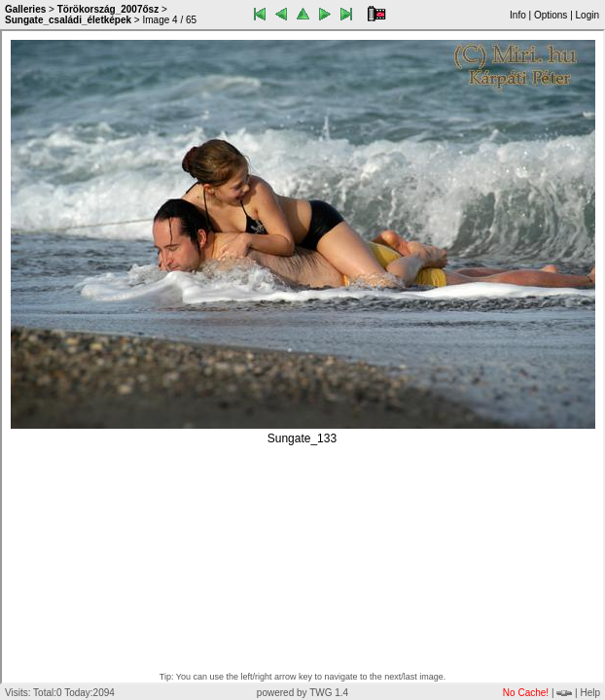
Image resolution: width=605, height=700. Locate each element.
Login (587, 15)
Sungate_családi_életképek (68, 20)
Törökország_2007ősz (108, 9)
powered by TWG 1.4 (302, 693)
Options (551, 15)
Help (590, 693)
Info (518, 15)
